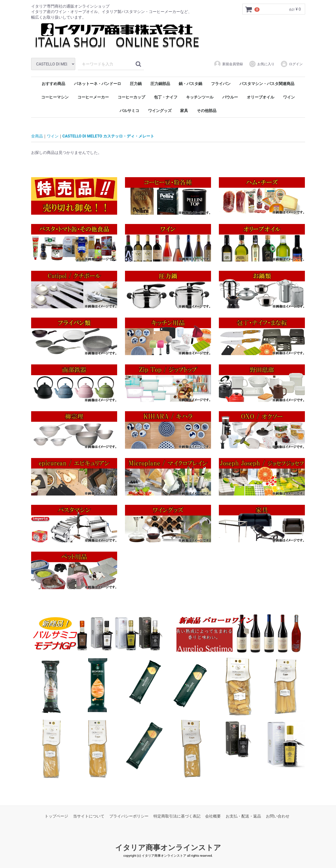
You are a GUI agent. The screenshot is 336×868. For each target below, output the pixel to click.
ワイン (289, 97)
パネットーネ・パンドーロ (98, 84)
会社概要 (213, 816)
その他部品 (207, 111)
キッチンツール (200, 97)
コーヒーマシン (55, 97)
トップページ (56, 816)
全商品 (37, 136)
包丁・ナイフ (166, 97)
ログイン (292, 64)
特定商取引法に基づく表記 (177, 816)
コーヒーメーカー (93, 97)
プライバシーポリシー (129, 816)
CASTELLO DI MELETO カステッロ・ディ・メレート (108, 136)
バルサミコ (129, 111)
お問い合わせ (278, 816)
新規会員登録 (228, 64)
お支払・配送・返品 (243, 816)
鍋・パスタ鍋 (190, 84)
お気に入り (262, 64)
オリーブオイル (261, 97)
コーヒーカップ (131, 97)
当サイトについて (89, 816)
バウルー (230, 97)
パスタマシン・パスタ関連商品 (267, 84)
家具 (184, 111)
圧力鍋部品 (160, 84)
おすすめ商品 (53, 84)
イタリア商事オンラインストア (168, 848)
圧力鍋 (136, 84)
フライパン (221, 84)
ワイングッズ (160, 111)
